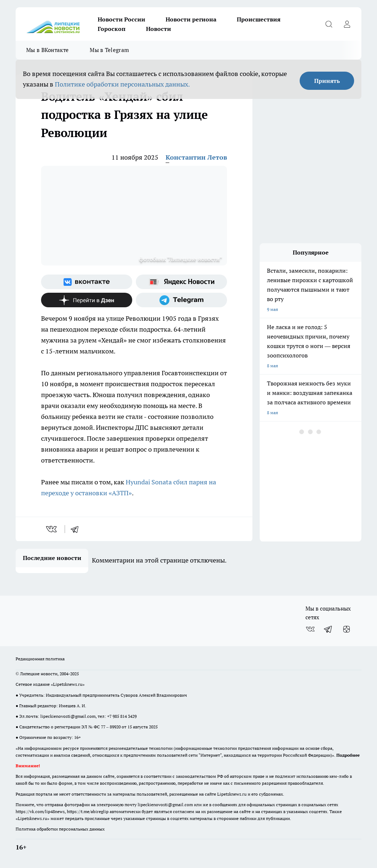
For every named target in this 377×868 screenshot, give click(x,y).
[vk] (52, 529)
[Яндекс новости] (181, 282)
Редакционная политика (40, 659)
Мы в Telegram (109, 50)
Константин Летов (196, 157)
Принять (327, 81)
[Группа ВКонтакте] (87, 282)
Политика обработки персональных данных (60, 829)
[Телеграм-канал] (181, 300)
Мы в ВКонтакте (47, 50)
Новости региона (191, 19)
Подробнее (348, 755)
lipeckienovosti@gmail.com (68, 716)
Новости (159, 29)
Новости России (121, 19)
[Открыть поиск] (329, 24)
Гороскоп (112, 29)
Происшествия (259, 19)
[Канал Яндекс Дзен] (87, 300)
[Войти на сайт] (347, 24)
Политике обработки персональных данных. (122, 84)
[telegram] (77, 529)
